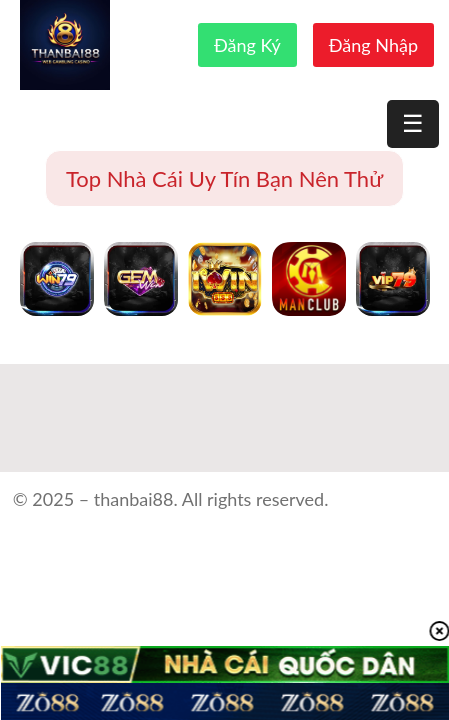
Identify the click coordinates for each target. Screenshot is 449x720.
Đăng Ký (247, 45)
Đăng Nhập (373, 45)
